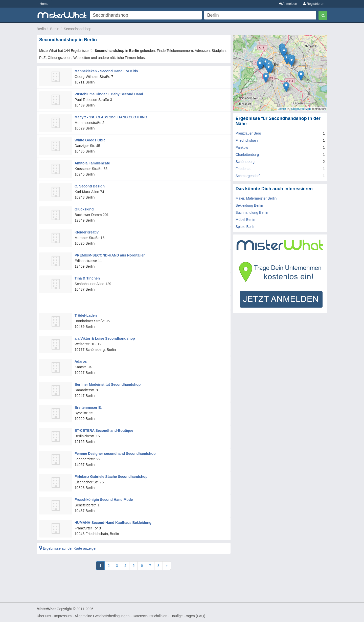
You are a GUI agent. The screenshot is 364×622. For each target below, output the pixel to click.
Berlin (41, 29)
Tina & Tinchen (87, 278)
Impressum (63, 616)
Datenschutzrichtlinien (150, 616)
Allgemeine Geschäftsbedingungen (102, 616)
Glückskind (84, 209)
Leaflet (282, 109)
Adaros (81, 361)
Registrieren (314, 4)
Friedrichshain (247, 140)
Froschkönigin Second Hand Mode (104, 500)
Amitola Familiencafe (92, 163)
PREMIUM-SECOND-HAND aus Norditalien (110, 255)
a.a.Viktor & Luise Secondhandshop (105, 338)
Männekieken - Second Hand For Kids (106, 71)
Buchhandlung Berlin (252, 212)
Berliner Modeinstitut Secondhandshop (108, 384)
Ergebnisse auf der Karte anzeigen (68, 548)
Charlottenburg (247, 155)
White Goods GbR (90, 140)
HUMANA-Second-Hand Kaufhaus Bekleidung (113, 523)
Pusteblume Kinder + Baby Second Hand (109, 94)
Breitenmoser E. (88, 407)
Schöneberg (245, 162)
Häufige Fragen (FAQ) (188, 616)
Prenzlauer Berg (248, 133)
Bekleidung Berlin (249, 205)
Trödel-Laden (86, 315)
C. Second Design (90, 186)
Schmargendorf (248, 176)
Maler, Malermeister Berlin (256, 198)
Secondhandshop (77, 29)
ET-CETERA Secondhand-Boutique (104, 431)
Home (44, 4)
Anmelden (288, 4)
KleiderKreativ (87, 232)
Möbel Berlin (245, 220)
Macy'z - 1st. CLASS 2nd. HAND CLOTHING (111, 117)
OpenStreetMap (301, 109)
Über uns (44, 616)
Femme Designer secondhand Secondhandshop (115, 454)
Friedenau (244, 169)
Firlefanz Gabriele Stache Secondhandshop (111, 477)
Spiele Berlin (246, 227)
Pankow (242, 147)
